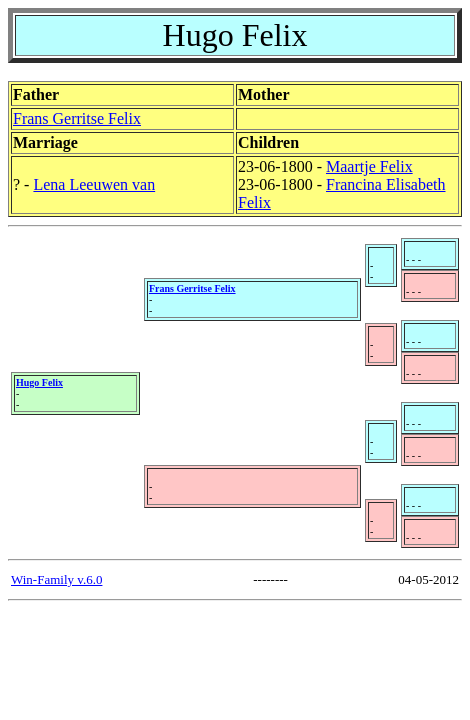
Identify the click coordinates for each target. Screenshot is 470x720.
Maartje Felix (369, 166)
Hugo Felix (39, 382)
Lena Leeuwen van (94, 184)
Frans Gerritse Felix (77, 118)
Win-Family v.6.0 (56, 579)
